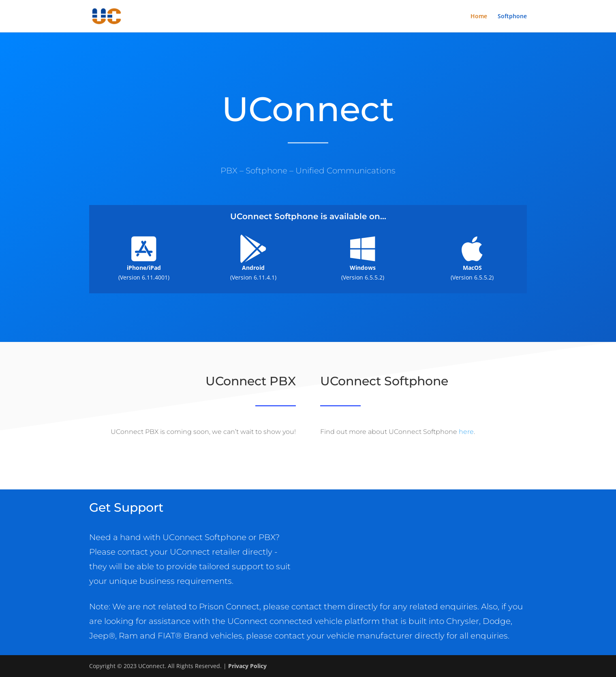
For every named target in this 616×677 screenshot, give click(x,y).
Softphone (512, 17)
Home (479, 17)
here (466, 432)
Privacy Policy (247, 666)
